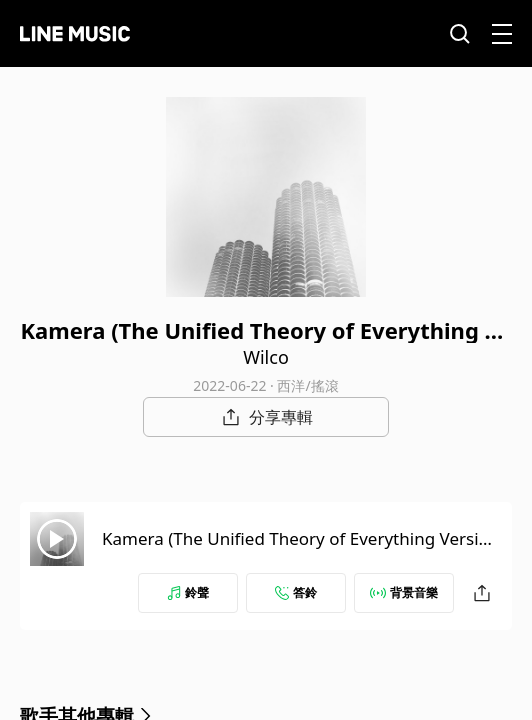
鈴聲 (188, 592)
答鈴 (296, 592)
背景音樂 (404, 592)
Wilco (266, 357)
